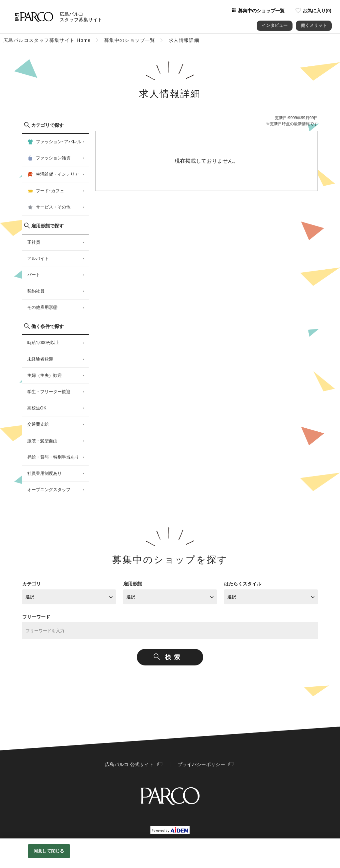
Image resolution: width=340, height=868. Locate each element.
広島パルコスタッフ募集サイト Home (47, 40)
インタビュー (275, 23)
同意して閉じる (49, 851)
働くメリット (314, 23)
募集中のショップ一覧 (130, 40)
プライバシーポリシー (201, 764)
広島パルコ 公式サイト (130, 764)
